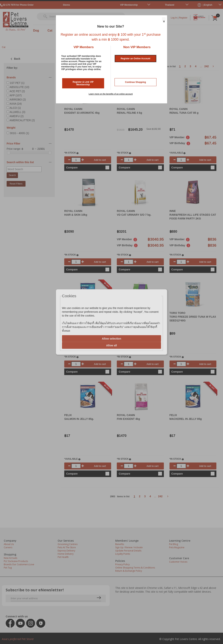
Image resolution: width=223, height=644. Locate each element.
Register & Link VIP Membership (83, 83)
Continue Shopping (136, 82)
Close (164, 19)
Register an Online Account (135, 59)
